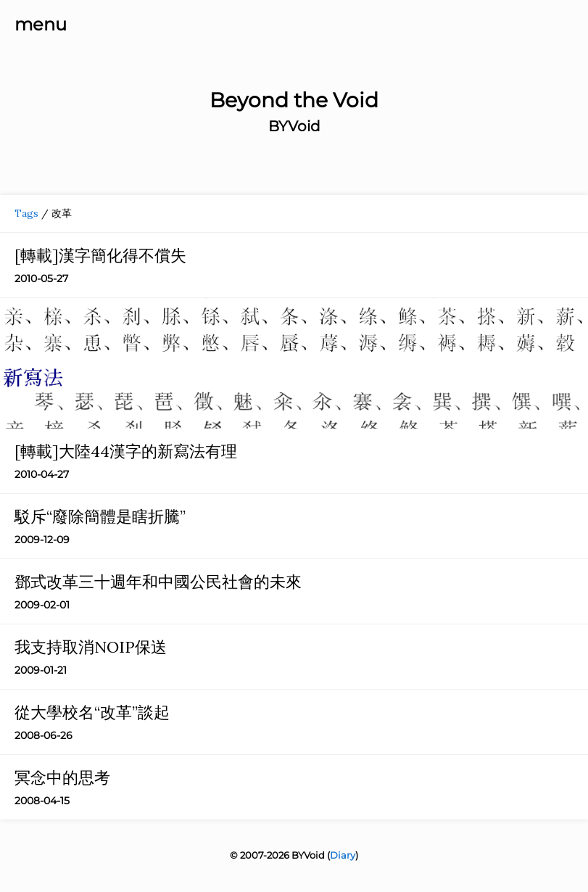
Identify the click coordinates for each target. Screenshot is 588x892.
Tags (26, 213)
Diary (343, 855)
